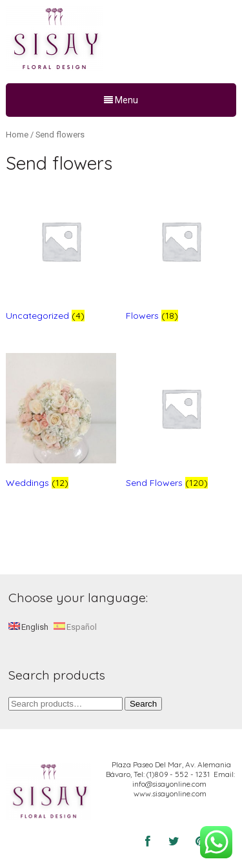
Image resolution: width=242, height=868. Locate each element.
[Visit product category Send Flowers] (181, 423)
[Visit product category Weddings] (61, 423)
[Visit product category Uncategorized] (61, 256)
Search (143, 704)
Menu (121, 100)
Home (17, 135)
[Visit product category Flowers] (181, 256)
